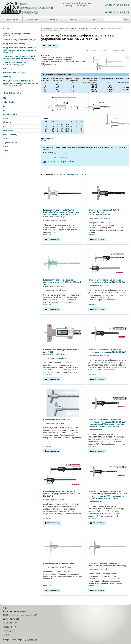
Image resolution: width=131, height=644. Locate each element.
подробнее (47, 235)
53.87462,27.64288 (12, 619)
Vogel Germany (10, 143)
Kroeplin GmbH (10, 114)
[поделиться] (92, 51)
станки (7, 69)
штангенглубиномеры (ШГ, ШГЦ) (89, 28)
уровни (8, 77)
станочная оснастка (14, 73)
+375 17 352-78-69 (117, 5)
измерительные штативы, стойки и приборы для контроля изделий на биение (20, 50)
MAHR (6, 118)
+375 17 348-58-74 (117, 13)
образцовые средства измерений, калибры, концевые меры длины (21, 57)
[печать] (105, 51)
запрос (94, 19)
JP (4, 110)
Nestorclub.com (32, 640)
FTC (5, 98)
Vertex (6, 139)
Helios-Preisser (10, 102)
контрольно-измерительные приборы (16, 35)
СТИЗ (5, 151)
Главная (44, 28)
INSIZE (6, 106)
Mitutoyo (7, 122)
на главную (12, 19)
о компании (33, 19)
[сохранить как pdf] (120, 51)
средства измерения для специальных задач (15, 63)
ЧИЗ (5, 155)
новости (73, 19)
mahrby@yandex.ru (10, 631)
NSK (5, 126)
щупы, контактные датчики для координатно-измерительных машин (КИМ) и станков (20, 83)
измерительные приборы (16, 44)
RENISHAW (8, 130)
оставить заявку (51, 46)
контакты (53, 19)
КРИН (5, 147)
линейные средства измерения (20, 40)
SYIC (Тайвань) (10, 134)
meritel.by (7, 635)
